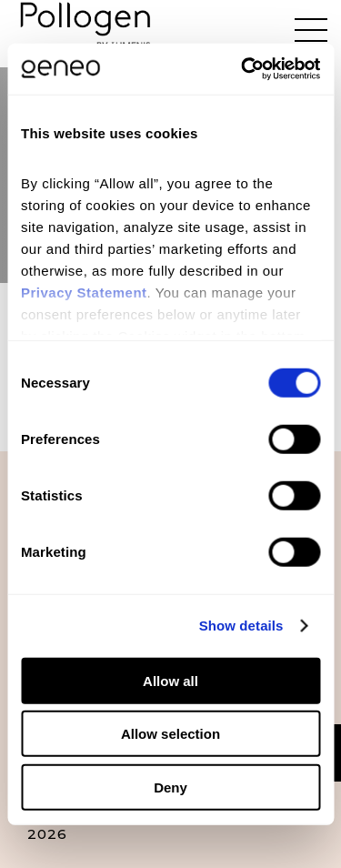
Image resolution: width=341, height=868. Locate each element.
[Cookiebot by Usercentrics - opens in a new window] (243, 69)
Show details (241, 626)
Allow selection (170, 734)
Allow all (170, 680)
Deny (170, 787)
